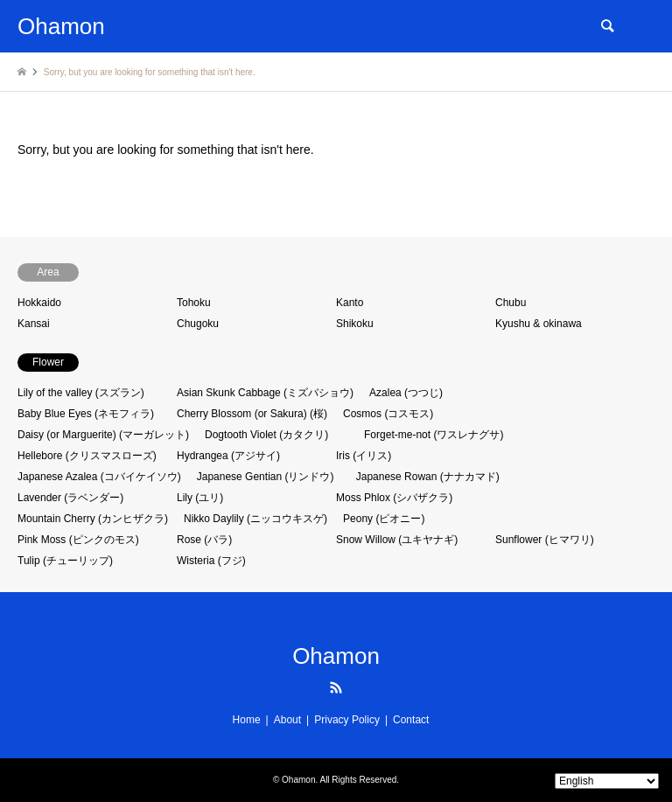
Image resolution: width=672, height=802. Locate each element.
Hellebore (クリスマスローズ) (87, 456)
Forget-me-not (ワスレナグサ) (434, 435)
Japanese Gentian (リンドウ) (266, 477)
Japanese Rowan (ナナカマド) (428, 477)
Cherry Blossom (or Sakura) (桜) (252, 414)
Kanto (350, 303)
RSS (336, 687)
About (287, 720)
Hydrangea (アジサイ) (228, 456)
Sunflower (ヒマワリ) (545, 540)
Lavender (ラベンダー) (70, 498)
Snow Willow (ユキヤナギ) (397, 540)
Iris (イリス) (364, 456)
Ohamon (336, 656)
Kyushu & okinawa (539, 324)
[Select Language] (607, 781)
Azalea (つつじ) (406, 393)
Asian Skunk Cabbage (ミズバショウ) (265, 393)
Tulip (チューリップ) (65, 561)
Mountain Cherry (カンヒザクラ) (93, 519)
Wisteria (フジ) (211, 561)
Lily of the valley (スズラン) (81, 393)
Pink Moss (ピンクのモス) (78, 540)
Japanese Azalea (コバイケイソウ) (99, 477)
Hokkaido (39, 303)
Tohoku (194, 303)
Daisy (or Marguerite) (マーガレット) (103, 435)
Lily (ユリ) (200, 498)
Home (247, 720)
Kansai (34, 324)
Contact (411, 720)
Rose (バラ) (204, 540)
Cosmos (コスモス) (388, 414)
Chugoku (198, 324)
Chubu (511, 303)
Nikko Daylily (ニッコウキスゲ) (255, 519)
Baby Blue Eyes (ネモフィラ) (86, 414)
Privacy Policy (347, 720)
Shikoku (355, 324)
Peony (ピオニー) (384, 519)
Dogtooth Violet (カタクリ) (266, 435)
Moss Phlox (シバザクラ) (394, 498)
